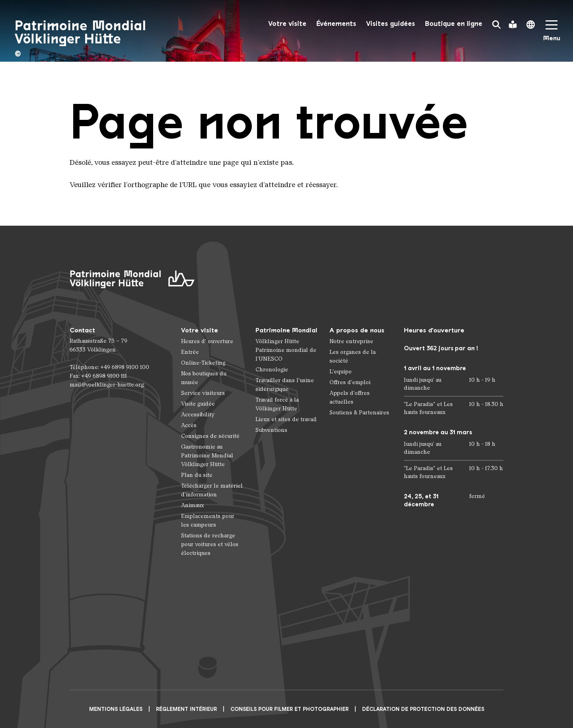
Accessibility (198, 415)
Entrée (190, 352)
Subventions (271, 430)
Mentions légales (116, 709)
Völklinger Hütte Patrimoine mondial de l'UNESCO (286, 350)
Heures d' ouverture (207, 341)
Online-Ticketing (203, 363)
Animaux (193, 505)
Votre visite (287, 24)
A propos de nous (357, 330)
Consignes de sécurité (210, 436)
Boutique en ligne (454, 24)
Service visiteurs (203, 393)
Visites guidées (391, 24)
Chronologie (272, 370)
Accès (189, 425)
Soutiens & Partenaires (359, 413)
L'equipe (341, 372)
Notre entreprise (351, 341)
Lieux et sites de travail (286, 419)
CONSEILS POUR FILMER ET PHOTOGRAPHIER (289, 709)
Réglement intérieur (186, 709)
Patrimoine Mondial (286, 330)
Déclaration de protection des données (423, 709)
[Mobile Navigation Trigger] (552, 33)
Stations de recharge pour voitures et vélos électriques (210, 544)
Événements (336, 24)
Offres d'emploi (350, 382)
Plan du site (197, 475)
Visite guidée (198, 404)
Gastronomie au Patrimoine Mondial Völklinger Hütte (207, 456)
